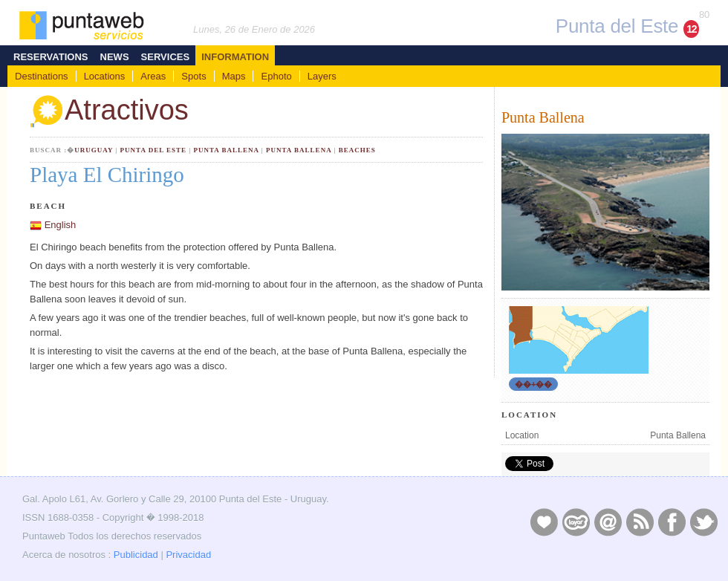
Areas (153, 76)
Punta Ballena (226, 150)
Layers (322, 76)
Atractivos (109, 112)
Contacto (608, 522)
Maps (234, 76)
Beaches (357, 150)
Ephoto (276, 76)
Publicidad (136, 555)
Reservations (51, 57)
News (115, 57)
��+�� (533, 384)
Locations (105, 76)
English (61, 225)
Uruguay (94, 150)
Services (166, 57)
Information (235, 57)
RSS (640, 522)
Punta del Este (153, 150)
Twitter (703, 522)
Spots (194, 76)
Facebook (672, 522)
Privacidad (188, 555)
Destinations (42, 76)
